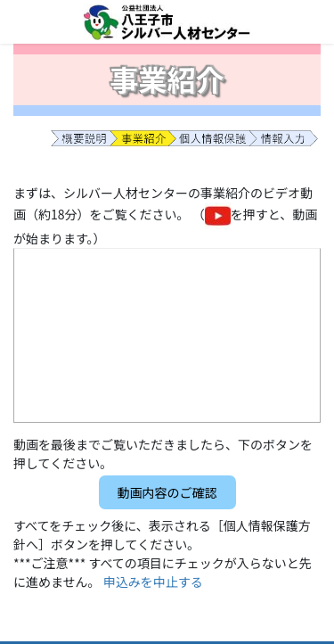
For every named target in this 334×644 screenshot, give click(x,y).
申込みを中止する (153, 582)
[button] (167, 492)
